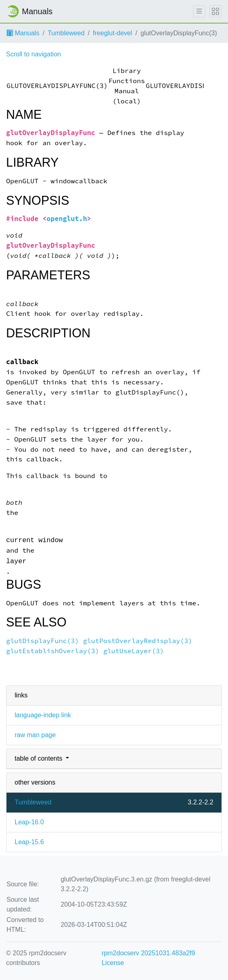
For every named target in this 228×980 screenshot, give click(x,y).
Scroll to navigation (33, 54)
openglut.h (67, 219)
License (113, 963)
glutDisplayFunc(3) (43, 641)
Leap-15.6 (29, 842)
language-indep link (43, 715)
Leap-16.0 (29, 822)
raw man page (35, 735)
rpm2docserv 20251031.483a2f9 (148, 953)
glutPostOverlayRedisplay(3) (138, 641)
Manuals (23, 33)
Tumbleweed (66, 33)
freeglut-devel (113, 33)
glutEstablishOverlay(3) (53, 651)
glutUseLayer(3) (133, 651)
